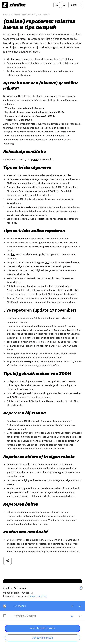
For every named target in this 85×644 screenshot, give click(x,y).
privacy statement (38, 596)
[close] (81, 588)
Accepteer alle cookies (42, 628)
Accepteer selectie (42, 638)
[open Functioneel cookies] (80, 606)
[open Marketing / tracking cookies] (80, 616)
